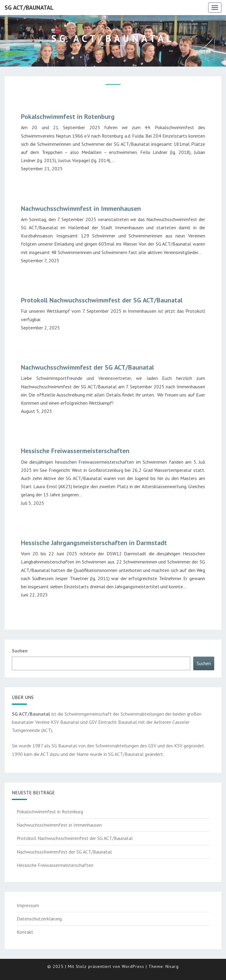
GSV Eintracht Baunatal (113, 722)
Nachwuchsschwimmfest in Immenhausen (81, 208)
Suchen (20, 651)
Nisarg (172, 966)
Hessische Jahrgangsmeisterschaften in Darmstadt (94, 543)
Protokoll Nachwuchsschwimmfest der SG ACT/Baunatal (102, 300)
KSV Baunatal (65, 722)
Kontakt (25, 932)
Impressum (28, 905)
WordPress (133, 966)
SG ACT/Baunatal (29, 8)
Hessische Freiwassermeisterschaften (75, 451)
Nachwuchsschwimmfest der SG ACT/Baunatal (87, 367)
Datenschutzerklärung (39, 919)
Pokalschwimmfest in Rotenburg (68, 116)
